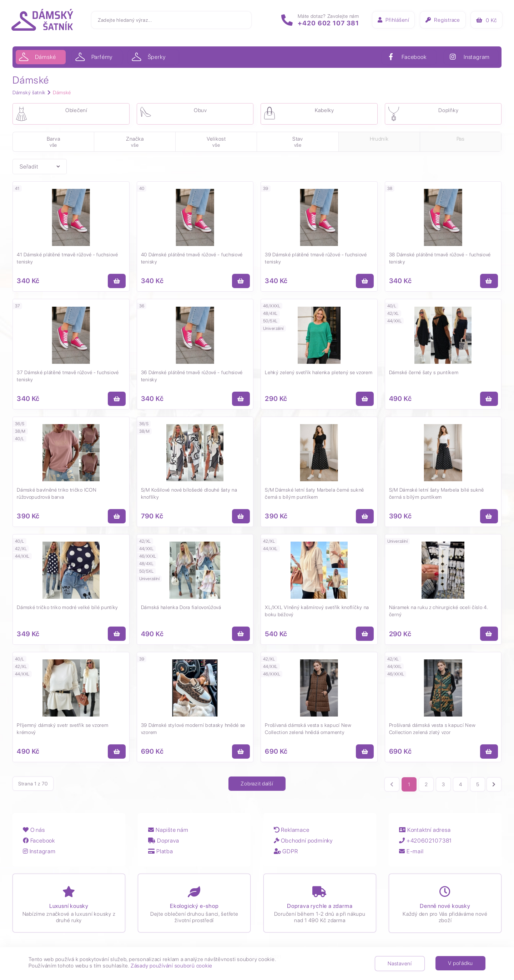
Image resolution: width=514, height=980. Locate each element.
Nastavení (400, 964)
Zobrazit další (257, 787)
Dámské (62, 92)
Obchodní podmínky (304, 844)
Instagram (40, 855)
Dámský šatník (29, 92)
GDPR (287, 855)
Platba (162, 855)
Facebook (39, 844)
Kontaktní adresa (427, 833)
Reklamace (293, 833)
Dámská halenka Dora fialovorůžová (182, 610)
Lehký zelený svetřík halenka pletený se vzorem (319, 374)
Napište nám (169, 833)
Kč (485, 21)
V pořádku (460, 963)
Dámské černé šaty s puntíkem (424, 374)
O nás (34, 833)
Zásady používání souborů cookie (172, 966)
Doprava (165, 844)
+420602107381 (427, 844)
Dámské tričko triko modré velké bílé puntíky (68, 610)
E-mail (413, 855)
